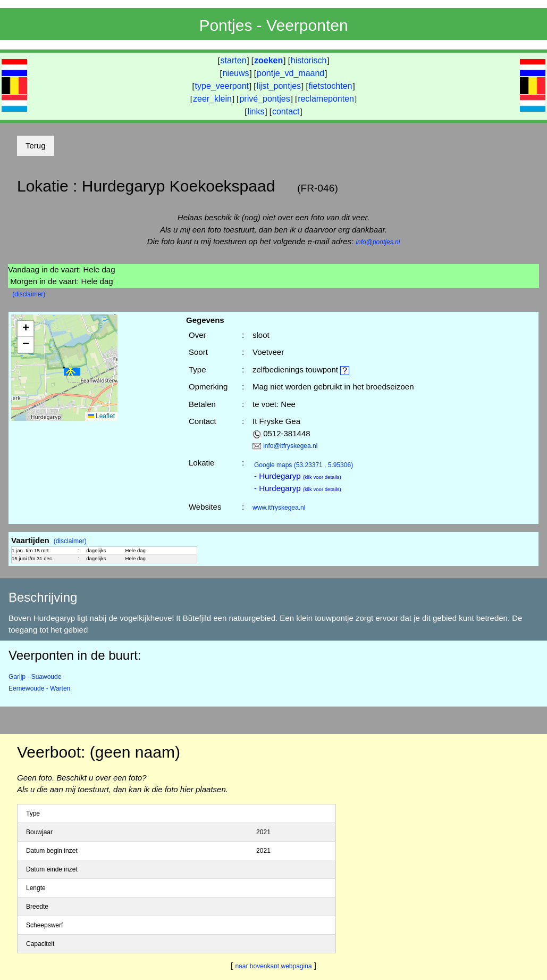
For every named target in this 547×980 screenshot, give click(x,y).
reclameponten (326, 99)
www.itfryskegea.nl (279, 508)
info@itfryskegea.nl (290, 446)
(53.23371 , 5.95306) (304, 465)
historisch (309, 60)
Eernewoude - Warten (39, 688)
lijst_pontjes (279, 86)
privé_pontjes (264, 99)
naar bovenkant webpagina (273, 966)
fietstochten (331, 86)
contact (286, 111)
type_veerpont (222, 86)
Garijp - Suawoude (35, 677)
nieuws (236, 73)
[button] (72, 372)
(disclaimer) (29, 294)
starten (234, 60)
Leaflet (101, 416)
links (256, 111)
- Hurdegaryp (298, 476)
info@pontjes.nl (378, 242)
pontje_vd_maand (291, 73)
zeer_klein (212, 99)
